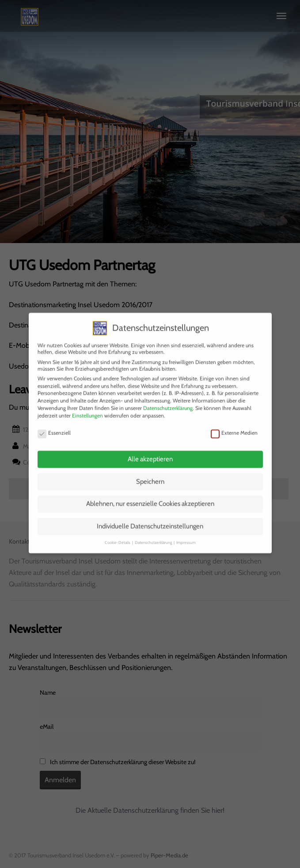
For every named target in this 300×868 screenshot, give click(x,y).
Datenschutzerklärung (168, 399)
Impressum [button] (186, 534)
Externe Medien (234, 424)
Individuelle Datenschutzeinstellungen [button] (150, 518)
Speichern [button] (150, 473)
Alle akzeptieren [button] (150, 451)
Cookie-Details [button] (118, 534)
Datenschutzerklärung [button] (154, 534)
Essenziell (54, 424)
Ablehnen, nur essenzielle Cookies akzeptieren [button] (150, 495)
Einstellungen (87, 407)
